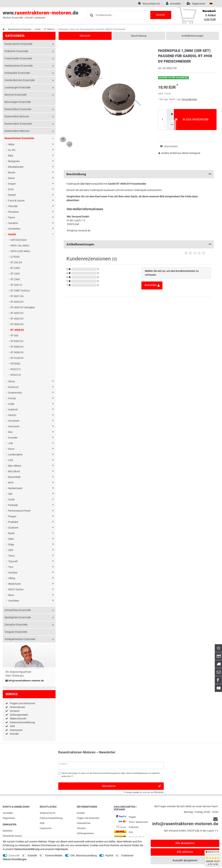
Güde (11, 404)
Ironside (13, 438)
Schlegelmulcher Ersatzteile (20, 639)
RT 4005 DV (17, 313)
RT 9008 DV (17, 352)
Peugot (12, 516)
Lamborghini (15, 454)
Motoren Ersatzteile (16, 95)
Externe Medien (54, 855)
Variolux (13, 573)
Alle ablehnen (185, 852)
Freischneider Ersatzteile (18, 58)
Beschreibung (139, 36)
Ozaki (11, 499)
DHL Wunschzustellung (84, 855)
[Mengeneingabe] (162, 120)
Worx (11, 595)
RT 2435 (15, 274)
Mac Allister (15, 466)
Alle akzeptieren (185, 843)
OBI (10, 494)
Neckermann (15, 488)
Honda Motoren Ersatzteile (20, 80)
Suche (160, 15)
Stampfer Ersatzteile (16, 625)
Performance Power (19, 511)
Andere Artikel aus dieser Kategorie (179, 153)
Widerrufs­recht (47, 813)
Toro (11, 567)
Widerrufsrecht (18, 719)
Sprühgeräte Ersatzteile (18, 617)
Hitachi (12, 415)
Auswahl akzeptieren (185, 860)
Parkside (13, 505)
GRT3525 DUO (19, 240)
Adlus (11, 144)
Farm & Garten (16, 201)
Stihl (11, 550)
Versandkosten (189, 99)
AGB (12, 726)
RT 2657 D (16, 285)
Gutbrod (13, 410)
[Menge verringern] (171, 125)
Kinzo (11, 449)
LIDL (11, 460)
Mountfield (14, 477)
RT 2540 (15, 279)
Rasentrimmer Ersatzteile (20, 29)
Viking (12, 578)
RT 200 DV (16, 262)
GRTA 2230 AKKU (20, 251)
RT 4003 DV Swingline (23, 307)
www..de (40, 15)
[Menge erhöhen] (171, 114)
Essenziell (14, 855)
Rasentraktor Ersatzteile (18, 124)
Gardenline (14, 229)
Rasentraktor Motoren (17, 131)
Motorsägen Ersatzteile (18, 102)
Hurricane (14, 426)
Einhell (12, 195)
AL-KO (12, 150)
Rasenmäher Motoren (17, 116)
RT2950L (16, 364)
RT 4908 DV (49, 29)
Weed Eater (15, 584)
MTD (11, 483)
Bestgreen (14, 161)
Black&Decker (16, 167)
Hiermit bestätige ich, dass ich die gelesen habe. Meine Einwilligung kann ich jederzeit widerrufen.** (111, 775)
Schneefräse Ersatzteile (18, 610)
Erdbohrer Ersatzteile (16, 51)
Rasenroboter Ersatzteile (18, 44)
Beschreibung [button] (139, 174)
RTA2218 (16, 375)
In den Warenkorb (192, 120)
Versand (15, 711)
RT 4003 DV (17, 302)
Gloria (12, 381)
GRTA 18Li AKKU (20, 246)
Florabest (14, 212)
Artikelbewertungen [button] (139, 244)
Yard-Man (14, 601)
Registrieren (9, 818)
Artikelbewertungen (193, 36)
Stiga (11, 544)
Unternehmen (17, 707)
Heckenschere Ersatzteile (19, 66)
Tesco (11, 556)
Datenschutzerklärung (22, 722)
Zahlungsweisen (19, 715)
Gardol (38, 29)
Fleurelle (13, 206)
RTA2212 (16, 369)
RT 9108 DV (17, 358)
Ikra (10, 432)
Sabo (11, 539)
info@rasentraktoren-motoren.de (25, 681)
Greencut (13, 387)
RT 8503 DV (17, 341)
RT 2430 (15, 268)
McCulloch (14, 471)
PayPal (109, 855)
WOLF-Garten (16, 589)
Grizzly (12, 398)
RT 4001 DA (17, 296)
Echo (11, 189)
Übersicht (85, 36)
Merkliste (8, 831)
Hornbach (14, 421)
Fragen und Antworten (23, 703)
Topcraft (13, 561)
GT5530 (15, 257)
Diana (11, 178)
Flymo (12, 217)
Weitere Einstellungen (15, 859)
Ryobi (11, 533)
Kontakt (14, 734)
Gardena (13, 223)
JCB (11, 443)
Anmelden (8, 813)
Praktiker (13, 522)
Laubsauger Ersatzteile (18, 87)
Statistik (32, 855)
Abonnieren (131, 786)
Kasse (19, 836)
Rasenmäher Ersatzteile (18, 109)
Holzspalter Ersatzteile (17, 73)
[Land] (211, 4)
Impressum (16, 730)
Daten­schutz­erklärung (51, 818)
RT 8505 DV (17, 347)
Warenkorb (8, 836)
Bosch (12, 172)
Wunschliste (169, 146)
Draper (12, 184)
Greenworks (15, 393)
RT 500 (14, 336)
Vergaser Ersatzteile (16, 632)
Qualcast (13, 528)
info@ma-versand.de (79, 231)
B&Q (11, 156)
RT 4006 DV (17, 319)
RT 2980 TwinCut (20, 291)
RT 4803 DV (17, 324)
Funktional (127, 855)
